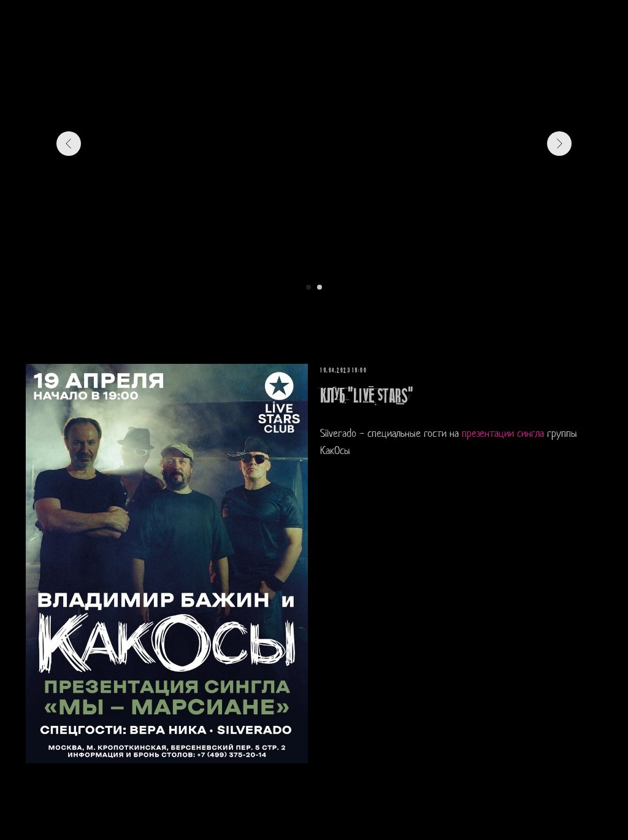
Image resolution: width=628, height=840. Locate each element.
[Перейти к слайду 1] (308, 287)
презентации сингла (503, 434)
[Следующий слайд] (559, 144)
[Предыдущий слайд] (69, 144)
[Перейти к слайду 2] (320, 287)
